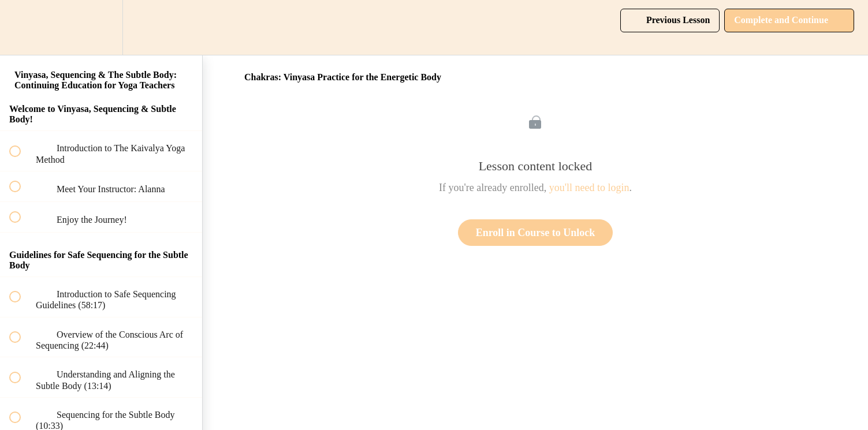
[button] (21, 27)
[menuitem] (101, 27)
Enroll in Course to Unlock (536, 233)
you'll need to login (589, 188)
